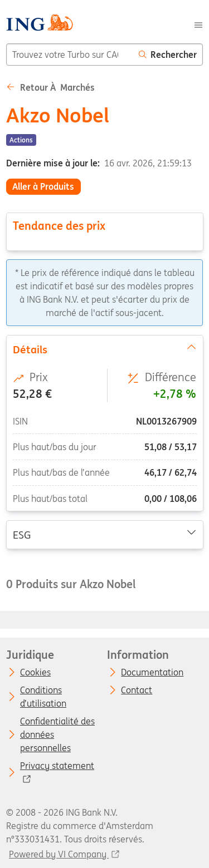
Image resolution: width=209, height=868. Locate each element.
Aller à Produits (43, 186)
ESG (104, 534)
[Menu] (198, 24)
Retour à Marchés (50, 87)
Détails (104, 348)
